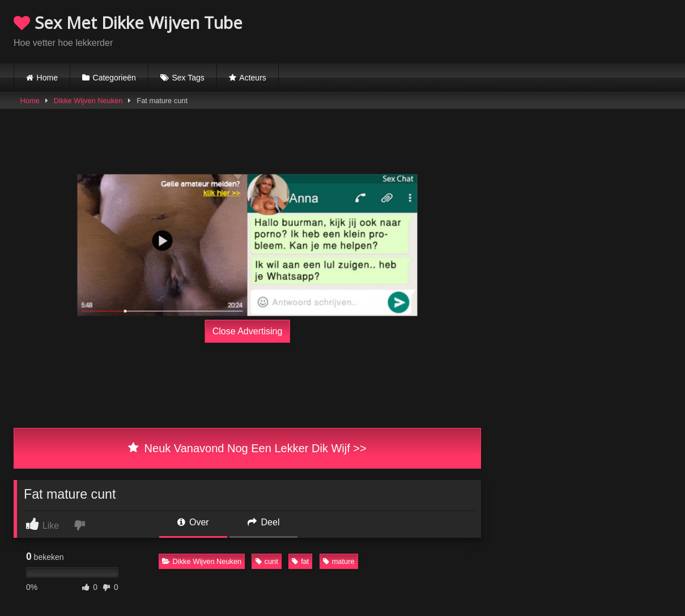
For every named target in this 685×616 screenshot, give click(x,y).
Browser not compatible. (539, 30)
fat (300, 561)
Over (193, 522)
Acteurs (252, 78)
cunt (267, 561)
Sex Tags (188, 78)
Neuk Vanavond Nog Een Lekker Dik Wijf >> (247, 448)
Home (47, 78)
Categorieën (114, 78)
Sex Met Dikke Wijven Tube (128, 22)
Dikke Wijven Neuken (88, 101)
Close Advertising (248, 331)
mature (339, 561)
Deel (263, 522)
